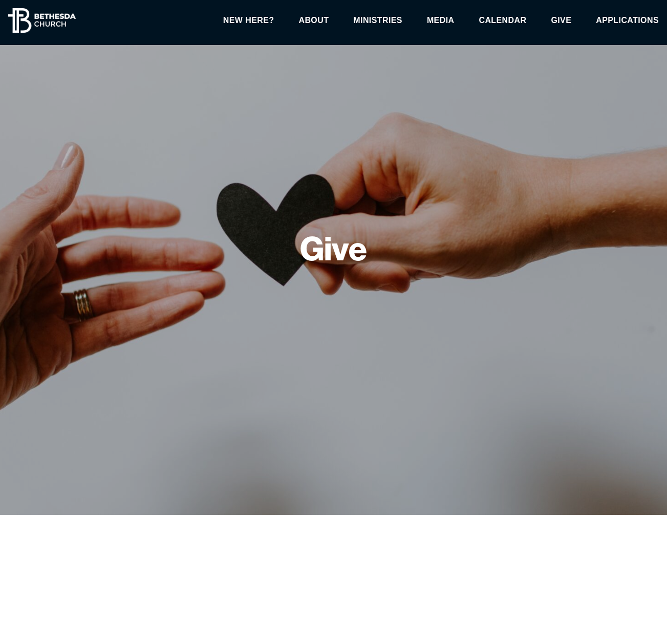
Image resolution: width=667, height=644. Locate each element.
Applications (627, 20)
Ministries (378, 20)
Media (441, 20)
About (314, 20)
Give (561, 20)
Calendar (502, 20)
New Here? (249, 20)
